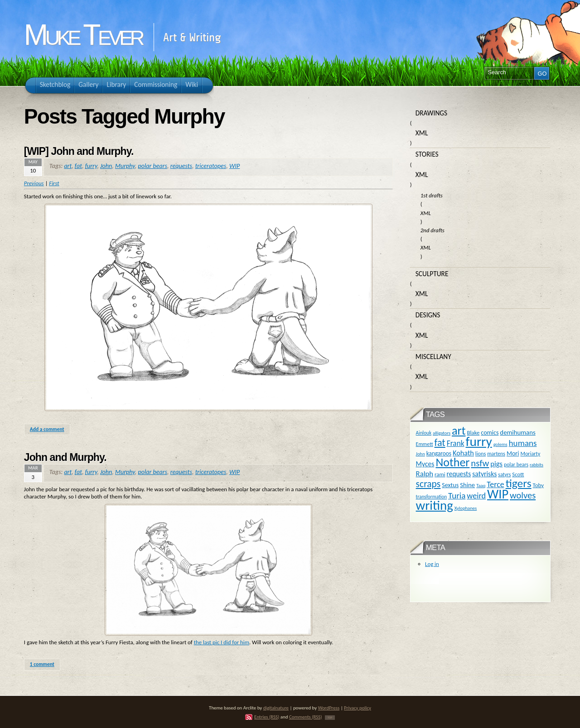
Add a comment (47, 429)
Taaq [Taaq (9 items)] (481, 486)
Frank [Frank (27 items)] (456, 443)
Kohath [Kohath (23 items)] (463, 453)
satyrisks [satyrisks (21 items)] (484, 474)
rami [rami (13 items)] (440, 474)
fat (78, 166)
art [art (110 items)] (459, 431)
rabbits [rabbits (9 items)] (536, 465)
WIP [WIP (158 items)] (498, 494)
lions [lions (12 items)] (481, 453)
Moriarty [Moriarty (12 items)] (530, 453)
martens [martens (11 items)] (496, 454)
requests (181, 166)
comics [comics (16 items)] (490, 433)
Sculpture (432, 274)
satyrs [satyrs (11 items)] (504, 474)
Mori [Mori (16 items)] (513, 453)
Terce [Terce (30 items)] (495, 484)
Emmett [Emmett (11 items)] (425, 444)
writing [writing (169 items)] (435, 505)
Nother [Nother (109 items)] (452, 462)
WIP (234, 166)
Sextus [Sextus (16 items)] (450, 485)
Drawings (431, 113)
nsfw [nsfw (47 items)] (480, 463)
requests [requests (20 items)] (459, 474)
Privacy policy (358, 708)
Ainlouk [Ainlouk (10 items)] (424, 433)
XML (422, 133)
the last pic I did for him (222, 642)
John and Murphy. (65, 457)
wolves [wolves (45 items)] (523, 495)
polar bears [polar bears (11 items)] (516, 465)
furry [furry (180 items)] (479, 441)
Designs (428, 315)
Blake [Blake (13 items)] (473, 433)
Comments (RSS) (306, 717)
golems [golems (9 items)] (500, 444)
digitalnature (276, 708)
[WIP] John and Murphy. (79, 151)
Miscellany (433, 357)
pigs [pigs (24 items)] (496, 464)
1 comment (42, 664)
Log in (432, 564)
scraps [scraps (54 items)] (428, 484)
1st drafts (432, 195)
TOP (330, 718)
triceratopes (211, 166)
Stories (427, 154)
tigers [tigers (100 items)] (519, 483)
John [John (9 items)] (420, 454)
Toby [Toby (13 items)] (538, 485)
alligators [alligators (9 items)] (442, 433)
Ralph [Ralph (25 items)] (425, 474)
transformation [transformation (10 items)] (432, 497)
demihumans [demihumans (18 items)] (517, 432)
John (106, 166)
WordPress (329, 708)
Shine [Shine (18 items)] (467, 485)
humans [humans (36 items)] (523, 443)
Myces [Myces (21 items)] (425, 464)
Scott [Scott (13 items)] (518, 474)
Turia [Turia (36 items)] (457, 496)
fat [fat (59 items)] (440, 443)
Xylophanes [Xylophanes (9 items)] (466, 508)
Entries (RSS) (267, 717)
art (68, 166)
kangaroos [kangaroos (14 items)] (439, 453)
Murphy (125, 166)
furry (91, 166)
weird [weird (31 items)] (476, 496)
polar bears (153, 166)
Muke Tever (83, 35)
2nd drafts (433, 230)
